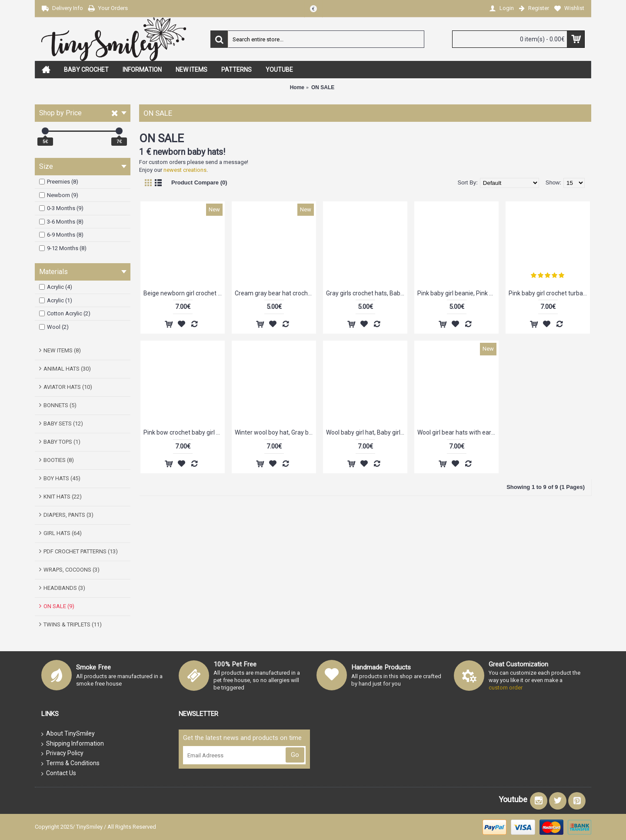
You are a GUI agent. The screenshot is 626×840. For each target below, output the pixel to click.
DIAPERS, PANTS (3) (68, 515)
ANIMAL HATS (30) (67, 369)
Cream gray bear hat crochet (274, 293)
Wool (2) (54, 327)
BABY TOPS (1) (62, 442)
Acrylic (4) (56, 287)
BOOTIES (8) (59, 460)
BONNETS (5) (60, 405)
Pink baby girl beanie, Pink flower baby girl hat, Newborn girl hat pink (458, 293)
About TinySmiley (68, 734)
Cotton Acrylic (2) (65, 313)
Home (297, 87)
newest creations (185, 170)
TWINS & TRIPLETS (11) (73, 624)
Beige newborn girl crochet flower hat (184, 293)
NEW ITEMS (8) (62, 350)
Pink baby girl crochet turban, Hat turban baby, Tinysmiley (549, 293)
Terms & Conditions (70, 763)
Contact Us (59, 773)
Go (295, 755)
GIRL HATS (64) (63, 533)
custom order (506, 688)
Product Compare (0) (199, 182)
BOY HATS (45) (62, 478)
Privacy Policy (62, 753)
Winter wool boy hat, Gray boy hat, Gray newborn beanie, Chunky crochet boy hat (275, 432)
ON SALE (323, 87)
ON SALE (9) (59, 606)
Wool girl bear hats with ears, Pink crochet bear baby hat (458, 432)
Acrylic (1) (56, 300)
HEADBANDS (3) (64, 588)
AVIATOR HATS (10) (68, 387)
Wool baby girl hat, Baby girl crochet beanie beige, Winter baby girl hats (367, 432)
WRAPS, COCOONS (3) (72, 570)
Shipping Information (73, 744)
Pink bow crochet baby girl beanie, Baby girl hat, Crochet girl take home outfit (184, 432)
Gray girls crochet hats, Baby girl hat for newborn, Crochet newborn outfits (367, 293)
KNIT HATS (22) (63, 497)
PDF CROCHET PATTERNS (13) (81, 551)
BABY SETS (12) (63, 423)
